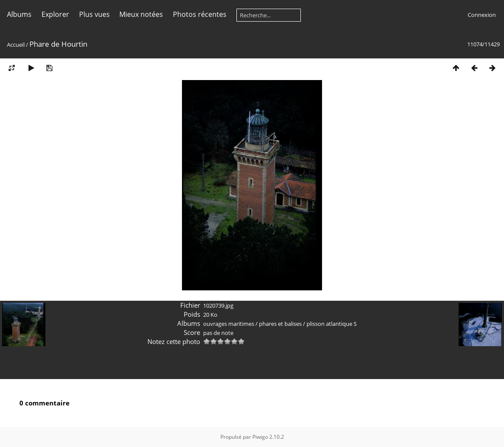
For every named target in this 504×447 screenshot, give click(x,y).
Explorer (55, 14)
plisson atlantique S (332, 324)
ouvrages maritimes (229, 324)
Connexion (482, 15)
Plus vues (94, 14)
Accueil (16, 45)
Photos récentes (200, 14)
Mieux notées (141, 14)
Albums (19, 14)
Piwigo (260, 437)
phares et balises (280, 324)
